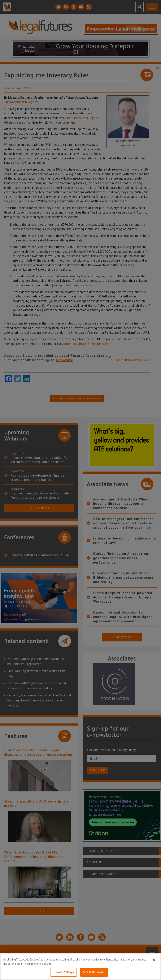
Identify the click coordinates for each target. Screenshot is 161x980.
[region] (80, 967)
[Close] (154, 960)
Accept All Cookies (94, 972)
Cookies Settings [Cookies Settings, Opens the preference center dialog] (64, 972)
